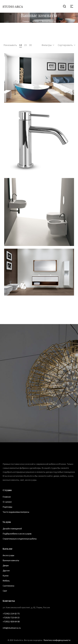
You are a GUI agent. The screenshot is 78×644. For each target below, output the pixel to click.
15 (25, 45)
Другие (6, 570)
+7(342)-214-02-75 (11, 614)
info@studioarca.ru (12, 628)
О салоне (7, 502)
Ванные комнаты (11, 560)
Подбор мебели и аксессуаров (17, 534)
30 (30, 45)
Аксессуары (8, 555)
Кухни (6, 576)
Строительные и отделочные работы (20, 539)
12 (21, 45)
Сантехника (8, 586)
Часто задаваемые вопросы (16, 512)
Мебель (6, 581)
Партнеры (7, 507)
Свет (5, 591)
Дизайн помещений (12, 529)
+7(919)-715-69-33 (11, 618)
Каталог (36, 21)
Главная (26, 21)
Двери (6, 565)
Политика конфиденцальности (57, 640)
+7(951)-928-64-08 (11, 621)
